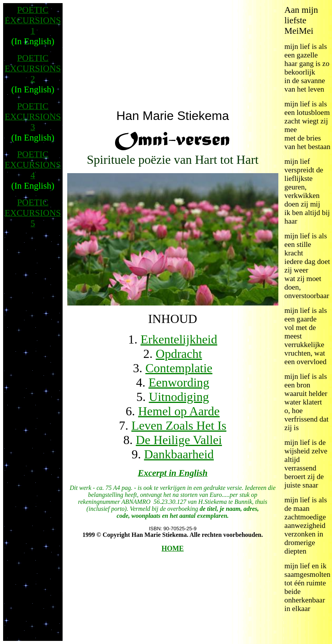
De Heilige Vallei (179, 440)
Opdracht (179, 354)
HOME (173, 549)
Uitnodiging (179, 397)
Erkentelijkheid (179, 339)
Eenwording (179, 382)
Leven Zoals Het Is (179, 425)
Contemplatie (179, 368)
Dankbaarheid (179, 454)
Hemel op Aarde (179, 411)
